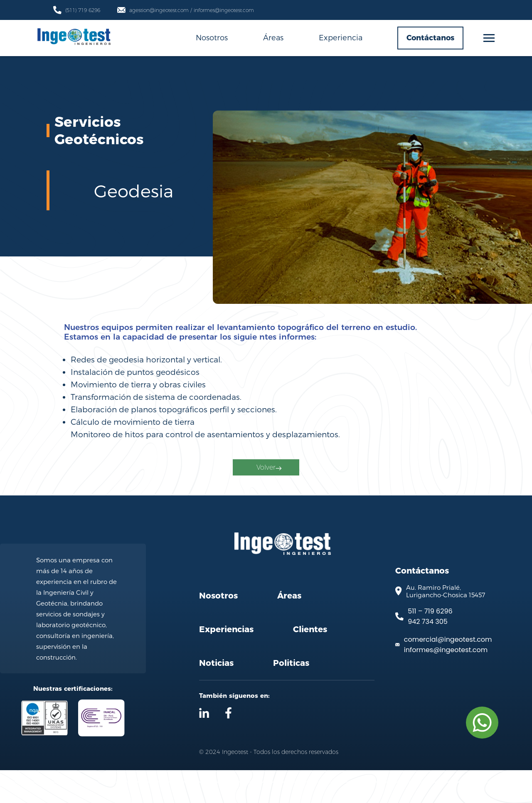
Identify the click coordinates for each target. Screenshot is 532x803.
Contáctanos (430, 38)
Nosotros (212, 37)
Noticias (216, 696)
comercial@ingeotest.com (448, 672)
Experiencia (341, 37)
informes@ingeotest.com (446, 683)
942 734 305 (428, 654)
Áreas (273, 37)
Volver (268, 490)
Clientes (310, 662)
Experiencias (226, 662)
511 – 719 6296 (430, 644)
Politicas (291, 696)
